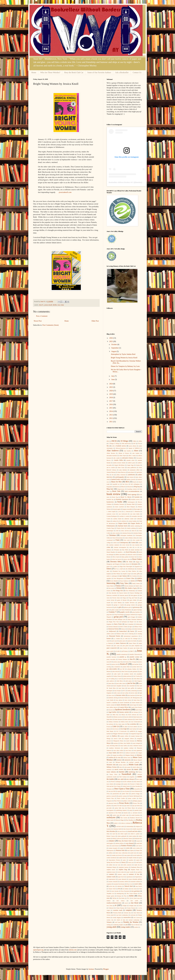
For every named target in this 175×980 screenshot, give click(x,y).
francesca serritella (112, 595)
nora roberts (110, 784)
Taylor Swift (112, 889)
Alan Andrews (113, 451)
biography (109, 487)
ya (126, 925)
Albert (136, 451)
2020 (111, 391)
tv (116, 905)
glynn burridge (138, 610)
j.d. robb (125, 638)
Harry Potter (118, 624)
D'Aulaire (117, 550)
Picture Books (124, 803)
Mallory (115, 736)
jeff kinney (125, 651)
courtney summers (114, 545)
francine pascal (124, 595)
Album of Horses (124, 453)
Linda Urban (138, 719)
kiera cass (111, 695)
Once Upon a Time (122, 789)
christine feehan (138, 533)
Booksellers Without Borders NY (121, 182)
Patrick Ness (110, 798)
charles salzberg (131, 528)
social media (136, 855)
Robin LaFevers (117, 838)
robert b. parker (135, 834)
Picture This (136, 803)
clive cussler (136, 540)
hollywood (112, 631)
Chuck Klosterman (117, 538)
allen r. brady (132, 455)
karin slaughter (117, 686)
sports (138, 860)
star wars (118, 865)
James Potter (133, 643)
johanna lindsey (132, 669)
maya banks (113, 753)
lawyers (111, 710)
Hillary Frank (138, 627)
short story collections (121, 853)
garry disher (133, 600)
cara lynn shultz (135, 514)
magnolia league (136, 734)
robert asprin (124, 834)
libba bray (116, 715)
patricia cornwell (111, 796)
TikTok (114, 898)
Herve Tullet (124, 627)
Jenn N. (41, 305)
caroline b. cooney (124, 516)
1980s (134, 441)
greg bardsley (136, 612)
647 (134, 443)
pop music (127, 806)
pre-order (109, 808)
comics (115, 543)
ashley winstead (121, 475)
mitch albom (136, 767)
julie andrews (110, 681)
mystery (122, 772)
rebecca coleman (126, 823)
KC (124, 691)
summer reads (111, 877)
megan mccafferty (118, 755)
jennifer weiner (135, 657)
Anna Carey (121, 467)
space (140, 858)
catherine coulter (129, 519)
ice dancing (130, 634)
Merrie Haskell (138, 760)
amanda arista (130, 460)
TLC (128, 898)
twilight (124, 906)
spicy (124, 860)
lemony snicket (124, 712)
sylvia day (112, 886)
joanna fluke (126, 667)
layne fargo (139, 710)
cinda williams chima (131, 538)
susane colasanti (113, 881)
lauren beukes (136, 703)
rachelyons (111, 817)
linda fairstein (118, 719)
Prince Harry (131, 808)
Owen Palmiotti (136, 791)
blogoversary (121, 489)
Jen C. (132, 651)
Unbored (111, 908)
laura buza (137, 700)
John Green (125, 671)
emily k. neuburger (112, 576)
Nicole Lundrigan (116, 782)
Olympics (109, 789)
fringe (124, 598)
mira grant (127, 767)
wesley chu (110, 920)
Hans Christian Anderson (135, 619)
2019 (111, 394)
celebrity (124, 521)
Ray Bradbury (130, 820)
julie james (129, 681)
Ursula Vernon (131, 908)
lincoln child (128, 717)
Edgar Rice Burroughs (126, 566)
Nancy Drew (113, 774)
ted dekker (126, 889)
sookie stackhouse (112, 858)
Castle (108, 519)
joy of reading (111, 679)
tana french (139, 886)
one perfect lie (138, 789)
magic (127, 734)
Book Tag (115, 497)
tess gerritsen (136, 891)
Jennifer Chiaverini (135, 654)
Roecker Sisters (128, 838)
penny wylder (132, 798)
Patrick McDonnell (135, 796)
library (123, 715)
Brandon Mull (131, 504)
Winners (109, 922)
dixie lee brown (117, 559)
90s (108, 446)
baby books (130, 477)
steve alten (121, 872)
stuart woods (130, 872)
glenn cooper (115, 610)
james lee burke (132, 641)
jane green (126, 646)
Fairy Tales (124, 583)
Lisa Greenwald (135, 722)
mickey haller (122, 765)
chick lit (134, 531)
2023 (111, 387)
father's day (139, 586)
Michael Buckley (121, 762)
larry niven (128, 700)
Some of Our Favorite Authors (99, 72)
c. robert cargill (111, 511)
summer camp (122, 874)
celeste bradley (133, 521)
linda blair (109, 719)
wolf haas (118, 922)
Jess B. (132, 659)
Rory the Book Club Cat (74, 72)
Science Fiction (127, 846)
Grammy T (113, 612)
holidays (130, 629)
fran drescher (113, 593)
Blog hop (137, 487)
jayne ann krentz (135, 648)
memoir (119, 760)
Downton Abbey (116, 562)
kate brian (122, 688)
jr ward (119, 679)
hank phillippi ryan (120, 619)
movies (129, 769)
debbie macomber (120, 554)
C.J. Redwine (136, 511)
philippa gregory (137, 801)
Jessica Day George (131, 662)
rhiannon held (117, 829)
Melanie (139, 755)
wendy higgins (117, 917)
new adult (121, 779)
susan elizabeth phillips (135, 879)
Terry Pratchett (125, 891)
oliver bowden (136, 786)
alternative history (128, 458)
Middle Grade (134, 765)
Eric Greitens (133, 576)
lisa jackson (110, 724)
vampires (129, 910)
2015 (111, 408)
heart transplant (129, 624)
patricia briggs (135, 794)
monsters (109, 769)
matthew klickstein (115, 748)
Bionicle (117, 487)
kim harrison (131, 695)
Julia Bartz (137, 679)
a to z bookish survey (119, 446)
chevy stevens (125, 531)
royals (138, 841)
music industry (111, 772)
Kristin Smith (124, 698)
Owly (108, 794)
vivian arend (110, 915)
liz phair (125, 727)
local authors (134, 727)
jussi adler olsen (121, 683)
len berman (135, 712)
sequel (122, 848)
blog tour (110, 489)
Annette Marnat (111, 472)
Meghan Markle (130, 755)
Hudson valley (121, 634)
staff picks (139, 862)
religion (138, 826)
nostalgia (118, 784)
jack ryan (114, 641)
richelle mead (136, 829)
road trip (115, 834)
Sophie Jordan (133, 858)
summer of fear (134, 874)
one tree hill (112, 791)
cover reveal (126, 545)
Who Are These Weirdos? (50, 72)
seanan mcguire (113, 848)
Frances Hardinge (135, 593)
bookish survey (135, 499)
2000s (140, 441)
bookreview (110, 502)
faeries (133, 581)
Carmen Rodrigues (112, 516)
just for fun (131, 683)
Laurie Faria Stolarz (136, 707)
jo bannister (117, 667)
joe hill (122, 669)
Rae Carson (124, 818)
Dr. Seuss (129, 562)
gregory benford (131, 614)
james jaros (122, 641)
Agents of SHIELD (134, 448)
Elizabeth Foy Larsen (119, 571)
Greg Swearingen (119, 614)
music (136, 769)
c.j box (120, 511)
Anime (138, 465)
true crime (61, 305)
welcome (133, 915)
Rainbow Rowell (135, 818)
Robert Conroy (111, 836)
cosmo (140, 543)
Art (113, 475)
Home (34, 72)
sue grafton (139, 872)
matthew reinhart (129, 748)
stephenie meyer (111, 872)
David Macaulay (131, 552)
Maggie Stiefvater (118, 734)
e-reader (115, 566)
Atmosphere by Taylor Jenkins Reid (123, 354)
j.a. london (117, 638)
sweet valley (138, 884)
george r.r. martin (119, 605)
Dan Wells (125, 550)
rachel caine (116, 815)
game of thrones (122, 600)
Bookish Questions (122, 499)
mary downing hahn (112, 746)
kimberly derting (113, 698)
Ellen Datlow (132, 571)
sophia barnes (123, 858)
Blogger (106, 969)
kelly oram (117, 693)
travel (126, 903)
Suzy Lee (129, 884)
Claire (118, 540)
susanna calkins (124, 881)
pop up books (136, 806)
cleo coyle (127, 540)
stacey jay (131, 862)
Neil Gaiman (123, 777)
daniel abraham (135, 550)
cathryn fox (116, 521)
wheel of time (121, 920)
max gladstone (138, 750)
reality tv (116, 823)
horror (132, 631)
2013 (111, 415)
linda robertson (129, 719)
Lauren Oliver (124, 707)
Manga (109, 738)
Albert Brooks (111, 453)
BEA (127, 482)
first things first (118, 591)
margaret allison (129, 738)
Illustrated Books (115, 636)
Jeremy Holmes (123, 659)
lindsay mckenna (113, 722)
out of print (126, 791)
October (114, 344)
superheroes (129, 877)
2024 (111, 384)
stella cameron (127, 865)
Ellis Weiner (117, 574)
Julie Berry (120, 681)
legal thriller (113, 712)
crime (108, 547)
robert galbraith (122, 836)
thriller (55, 305)
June (113, 379)
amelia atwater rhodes (119, 463)
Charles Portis (120, 528)
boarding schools (132, 489)
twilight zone (133, 906)
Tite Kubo (122, 898)
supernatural (112, 879)
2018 (111, 398)
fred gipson (134, 595)
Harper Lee (133, 622)
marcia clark (117, 738)
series (128, 848)
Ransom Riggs (120, 820)
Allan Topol (123, 455)
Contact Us (137, 72)
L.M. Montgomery (135, 698)
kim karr (140, 695)
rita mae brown (122, 831)
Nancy (140, 772)
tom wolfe (134, 901)
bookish (137, 497)
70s (139, 443)
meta (111, 762)
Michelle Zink (111, 765)
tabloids (120, 886)
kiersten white (121, 695)
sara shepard (130, 843)
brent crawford (119, 507)
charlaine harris (123, 526)
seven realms (136, 848)
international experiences (131, 636)
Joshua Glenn (117, 676)
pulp (131, 810)
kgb (141, 693)
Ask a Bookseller (122, 72)
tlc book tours (136, 898)
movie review (119, 769)
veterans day (127, 913)
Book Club (116, 491)
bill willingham (135, 484)
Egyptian (137, 566)
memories (128, 760)
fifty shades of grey (131, 588)
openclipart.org (38, 950)
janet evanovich (112, 648)
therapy (119, 896)
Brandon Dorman (119, 504)
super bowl (121, 877)
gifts (120, 607)
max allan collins (118, 750)
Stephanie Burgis (111, 867)
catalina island (117, 519)
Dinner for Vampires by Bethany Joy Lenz (125, 366)
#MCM (114, 441)
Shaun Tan (139, 850)
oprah (119, 791)
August (114, 351)
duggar (138, 562)
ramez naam (110, 820)
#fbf (108, 441)
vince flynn (137, 913)
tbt (119, 889)
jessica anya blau (118, 662)
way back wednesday (122, 915)
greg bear (109, 614)
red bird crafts (120, 826)
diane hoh (134, 557)
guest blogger (131, 617)
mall (108, 736)
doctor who (127, 559)
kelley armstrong (132, 691)
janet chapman (136, 646)
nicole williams (127, 782)
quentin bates (138, 810)
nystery (125, 784)
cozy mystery (136, 545)
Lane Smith (110, 700)
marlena (116, 743)
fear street (111, 588)
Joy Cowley (137, 676)
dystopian (135, 564)
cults (131, 547)
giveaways (136, 607)
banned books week (118, 479)
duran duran (126, 564)
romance (112, 841)
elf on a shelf (119, 569)
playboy (109, 806)
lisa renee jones (120, 724)
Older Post (95, 321)
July (113, 376)
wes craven (137, 917)
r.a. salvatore (134, 813)
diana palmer (125, 557)
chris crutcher (116, 533)
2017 (111, 401)
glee (108, 610)
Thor (125, 896)
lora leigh (124, 729)
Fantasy (118, 586)
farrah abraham (129, 586)
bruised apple (117, 509)
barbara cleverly (131, 479)
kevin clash (134, 693)
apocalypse (131, 472)
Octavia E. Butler (135, 784)
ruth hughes (110, 843)
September (115, 348)
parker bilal (125, 794)
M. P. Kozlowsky (122, 731)
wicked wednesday (134, 920)
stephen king (123, 870)
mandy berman (135, 736)
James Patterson (121, 643)
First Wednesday (130, 591)
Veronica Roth (117, 913)
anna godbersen (132, 467)
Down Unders (137, 559)
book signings (132, 495)
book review (114, 494)
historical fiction (114, 629)
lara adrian (119, 700)
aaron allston (133, 446)
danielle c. (120, 552)
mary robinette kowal (136, 746)
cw (136, 547)
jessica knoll (48, 305)
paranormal (116, 794)
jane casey (117, 646)
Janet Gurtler (124, 648)
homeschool (123, 631)
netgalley (132, 777)
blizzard (130, 487)
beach (135, 482)
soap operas (127, 855)
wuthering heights (118, 925)
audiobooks (131, 475)
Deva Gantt (116, 557)
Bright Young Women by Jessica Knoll (124, 358)
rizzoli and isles (133, 831)
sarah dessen (115, 846)
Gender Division (130, 603)
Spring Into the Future (113, 862)
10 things (124, 441)
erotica (140, 578)
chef (117, 531)
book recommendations (132, 491)
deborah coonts (132, 554)
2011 (111, 422)
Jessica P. (124, 664)
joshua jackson (127, 676)
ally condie (117, 458)
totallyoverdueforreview (114, 903)
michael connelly (134, 762)
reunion (109, 829)
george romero (131, 605)
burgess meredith (127, 509)
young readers (126, 927)
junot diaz (111, 683)
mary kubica (124, 746)
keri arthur (125, 693)
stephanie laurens (124, 867)
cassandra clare (136, 516)
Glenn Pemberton (126, 610)
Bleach (123, 487)
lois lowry (116, 729)
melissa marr (127, 757)
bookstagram (131, 502)
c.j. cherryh (127, 511)
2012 (111, 418)
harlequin (124, 622)
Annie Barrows (122, 472)
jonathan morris (129, 674)
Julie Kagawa (138, 681)
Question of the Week (115, 813)
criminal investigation (120, 547)
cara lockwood (123, 514)
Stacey (123, 862)
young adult (112, 927)
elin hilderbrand (130, 569)
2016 (111, 404)
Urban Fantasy (120, 908)
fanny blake (110, 586)
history (123, 629)
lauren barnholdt (125, 703)
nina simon (137, 782)
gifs (115, 607)
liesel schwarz (132, 715)
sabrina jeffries (120, 843)
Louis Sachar (133, 729)
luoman (91, 969)
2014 (111, 411)
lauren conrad (110, 705)
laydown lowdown (123, 710)
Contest (133, 543)
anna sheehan (123, 470)
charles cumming (135, 526)
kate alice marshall (129, 686)
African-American (121, 448)
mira (121, 767)
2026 (111, 338)
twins (140, 906)
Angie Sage (130, 465)
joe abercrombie (112, 669)
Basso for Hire (117, 482)
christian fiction (127, 533)
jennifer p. (123, 657)
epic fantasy (123, 576)
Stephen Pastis (135, 870)
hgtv (131, 627)
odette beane (126, 786)
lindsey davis (124, 722)
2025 (111, 341)
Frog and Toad (133, 598)
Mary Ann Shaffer (125, 743)
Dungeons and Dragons (113, 564)
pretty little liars (120, 808)
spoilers (131, 860)
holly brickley (138, 629)
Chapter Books (123, 523)
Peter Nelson (118, 801)
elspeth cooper (127, 574)
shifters (111, 853)
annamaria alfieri (135, 470)
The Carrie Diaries (132, 893)
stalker (111, 865)
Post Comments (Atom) (51, 325)
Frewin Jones (116, 598)
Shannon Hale (120, 850)
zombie (136, 927)
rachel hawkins (135, 815)
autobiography (120, 477)
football (140, 591)
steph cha (137, 865)
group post (118, 617)
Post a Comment (42, 316)
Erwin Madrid (114, 581)
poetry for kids (118, 806)
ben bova (125, 484)
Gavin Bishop (118, 603)
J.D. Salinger (134, 638)
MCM (121, 753)
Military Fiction (112, 767)
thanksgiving (120, 893)
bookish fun (110, 499)
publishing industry (122, 810)
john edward (116, 671)
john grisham (134, 671)
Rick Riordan (111, 831)
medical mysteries (130, 753)
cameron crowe (111, 514)
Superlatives (138, 877)
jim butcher (135, 664)
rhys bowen (127, 829)
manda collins (124, 736)
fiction (119, 588)
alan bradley (127, 451)
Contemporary (124, 543)
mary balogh (136, 743)
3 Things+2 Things (114, 443)
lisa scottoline (132, 724)
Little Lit (116, 726)
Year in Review (135, 925)
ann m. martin (111, 467)
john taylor (117, 674)
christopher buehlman (126, 535)
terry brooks (115, 891)
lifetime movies (118, 717)
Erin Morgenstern (119, 578)
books (120, 502)
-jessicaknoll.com (65, 192)
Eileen (109, 569)
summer (112, 874)
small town (133, 853)
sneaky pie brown (117, 855)
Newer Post (38, 321)
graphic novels (125, 612)
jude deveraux (127, 679)
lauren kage (133, 705)
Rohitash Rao (138, 838)
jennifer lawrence (112, 657)
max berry (129, 750)
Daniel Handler (111, 552)
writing (109, 925)
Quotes (126, 813)
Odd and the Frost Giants (114, 786)
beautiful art (116, 484)
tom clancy (120, 901)
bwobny (139, 182)
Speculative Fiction (114, 860)
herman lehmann (113, 627)
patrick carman (123, 796)
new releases (130, 779)
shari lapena (130, 850)
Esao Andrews (124, 581)
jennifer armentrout (122, 654)
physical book (113, 803)
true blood (135, 903)
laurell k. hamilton (112, 703)
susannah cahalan (135, 881)
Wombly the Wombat (131, 922)
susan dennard (122, 879)
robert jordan (132, 836)
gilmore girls (127, 607)
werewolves (127, 917)
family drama (136, 583)
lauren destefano (122, 705)
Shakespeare (110, 850)
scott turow (139, 846)
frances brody (123, 593)
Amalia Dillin (118, 460)
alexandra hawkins (112, 455)
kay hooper (118, 691)
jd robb (118, 651)
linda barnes (137, 717)
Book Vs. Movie (126, 497)
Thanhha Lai (110, 893)
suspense (109, 884)
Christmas (112, 535)
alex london (136, 453)
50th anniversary (126, 443)
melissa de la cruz (115, 757)
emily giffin (137, 574)
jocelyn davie (136, 667)
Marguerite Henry (118, 741)
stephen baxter (111, 870)
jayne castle (110, 651)
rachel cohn (125, 815)
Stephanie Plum (135, 867)
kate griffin (131, 688)
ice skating (139, 634)
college (109, 543)
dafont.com (73, 950)
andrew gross (132, 463)
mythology (132, 772)
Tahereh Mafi (129, 886)
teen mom (134, 889)
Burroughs (137, 509)
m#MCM (132, 731)
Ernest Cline (130, 578)
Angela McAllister (119, 465)
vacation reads (118, 910)
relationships (130, 826)
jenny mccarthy (111, 659)
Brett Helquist (131, 507)
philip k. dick (127, 801)
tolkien (109, 901)
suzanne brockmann (119, 884)
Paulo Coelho (121, 798)
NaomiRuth (126, 774)
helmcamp (139, 624)
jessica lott (115, 664)
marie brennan (130, 741)
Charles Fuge (110, 528)
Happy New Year (114, 622)
